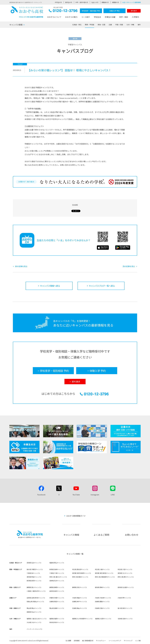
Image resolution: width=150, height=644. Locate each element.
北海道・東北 (77, 25)
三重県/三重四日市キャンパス (36, 591)
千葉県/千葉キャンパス (57, 573)
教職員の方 (105, 2)
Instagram (95, 495)
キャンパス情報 (16, 25)
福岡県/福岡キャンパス (57, 619)
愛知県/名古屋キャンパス (126, 587)
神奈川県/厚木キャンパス (126, 577)
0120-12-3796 (63, 11)
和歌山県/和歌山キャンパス (35, 601)
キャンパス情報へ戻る (50, 286)
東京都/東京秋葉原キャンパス (82, 573)
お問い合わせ (132, 535)
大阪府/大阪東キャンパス (103, 598)
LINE (113, 495)
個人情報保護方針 (88, 641)
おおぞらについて (54, 17)
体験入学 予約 (115, 11)
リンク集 (138, 641)
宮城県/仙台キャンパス (34, 563)
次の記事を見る (129, 266)
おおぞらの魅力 (71, 17)
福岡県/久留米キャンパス (103, 619)
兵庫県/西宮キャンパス (57, 601)
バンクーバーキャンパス (35, 629)
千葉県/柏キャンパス (33, 573)
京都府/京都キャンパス (57, 598)
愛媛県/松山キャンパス (34, 612)
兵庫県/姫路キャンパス (102, 601)
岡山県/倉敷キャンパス (57, 608)
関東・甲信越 (90, 25)
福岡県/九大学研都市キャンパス (82, 619)
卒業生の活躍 (110, 17)
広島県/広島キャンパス (102, 608)
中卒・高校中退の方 (82, 2)
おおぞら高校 (27, 12)
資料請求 (134, 11)
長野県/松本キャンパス (57, 581)
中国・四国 (119, 25)
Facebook (41, 495)
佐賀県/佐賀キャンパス (125, 619)
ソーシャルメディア (115, 641)
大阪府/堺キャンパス (124, 598)
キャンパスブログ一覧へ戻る (102, 286)
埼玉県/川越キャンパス (102, 569)
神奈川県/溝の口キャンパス (58, 577)
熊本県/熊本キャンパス (57, 622)
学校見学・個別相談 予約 (91, 11)
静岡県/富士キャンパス (34, 587)
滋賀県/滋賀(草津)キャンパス (36, 598)
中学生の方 (58, 2)
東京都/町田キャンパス (34, 577)
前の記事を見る (21, 266)
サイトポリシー (101, 641)
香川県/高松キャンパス (125, 608)
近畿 (110, 25)
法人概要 (68, 641)
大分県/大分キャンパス (34, 622)
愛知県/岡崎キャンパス (102, 587)
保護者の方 (116, 2)
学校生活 (97, 17)
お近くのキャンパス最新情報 (131, 2)
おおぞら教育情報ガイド (76, 516)
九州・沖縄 (130, 25)
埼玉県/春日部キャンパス (80, 569)
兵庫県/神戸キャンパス (80, 601)
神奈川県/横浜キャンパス (80, 577)
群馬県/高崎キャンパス (57, 569)
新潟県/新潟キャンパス (34, 581)
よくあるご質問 (101, 535)
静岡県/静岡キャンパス (57, 587)
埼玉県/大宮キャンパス (125, 569)
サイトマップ (128, 641)
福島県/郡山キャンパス (57, 563)
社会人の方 (95, 2)
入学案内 (135, 17)
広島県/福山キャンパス (80, 608)
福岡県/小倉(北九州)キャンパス (37, 619)
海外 (139, 25)
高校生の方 (69, 2)
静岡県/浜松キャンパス (80, 587)
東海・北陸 (101, 25)
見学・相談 (124, 17)
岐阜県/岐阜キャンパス (57, 591)
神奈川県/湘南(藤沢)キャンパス (105, 577)
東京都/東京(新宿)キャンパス (104, 573)
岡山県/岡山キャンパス (34, 608)
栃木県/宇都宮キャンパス (35, 569)
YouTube (76, 495)
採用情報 (77, 641)
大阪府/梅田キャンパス (80, 598)
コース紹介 (86, 17)
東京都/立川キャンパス (125, 573)
